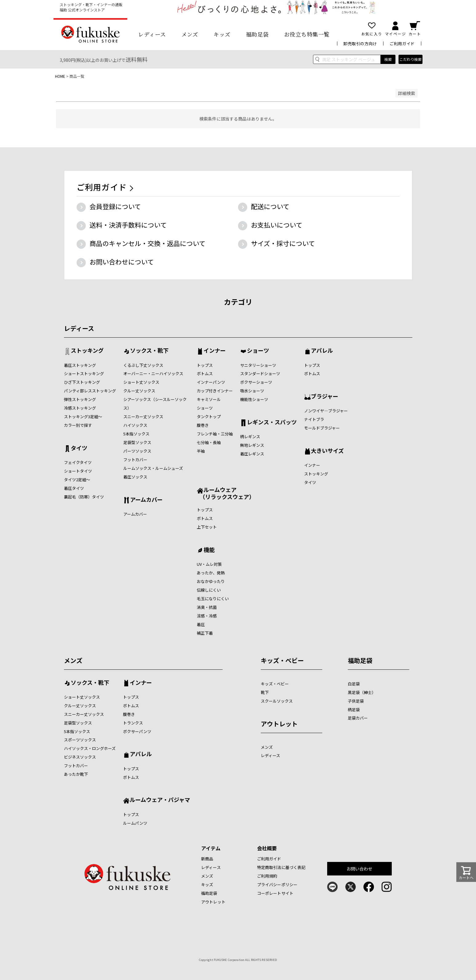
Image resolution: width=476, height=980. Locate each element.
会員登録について (115, 206)
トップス (205, 365)
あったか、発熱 (211, 573)
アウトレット (279, 724)
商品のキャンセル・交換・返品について (147, 243)
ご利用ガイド (402, 44)
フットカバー (135, 460)
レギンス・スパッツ (272, 423)
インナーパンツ (211, 382)
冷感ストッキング (80, 408)
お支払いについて (277, 225)
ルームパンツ (135, 823)
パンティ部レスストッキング (90, 391)
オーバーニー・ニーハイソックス (153, 373)
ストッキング (87, 351)
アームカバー (146, 500)
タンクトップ (209, 417)
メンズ (190, 34)
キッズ (222, 34)
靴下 (265, 692)
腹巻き (203, 425)
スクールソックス (277, 701)
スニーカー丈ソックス (143, 417)
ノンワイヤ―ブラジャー (326, 411)
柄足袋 (354, 710)
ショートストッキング (84, 373)
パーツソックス (137, 451)
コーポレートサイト (275, 893)
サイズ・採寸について (283, 243)
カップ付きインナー (215, 391)
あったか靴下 (76, 774)
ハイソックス (135, 425)
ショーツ (205, 408)
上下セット (207, 527)
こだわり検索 (411, 59)
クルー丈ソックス (139, 391)
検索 (388, 59)
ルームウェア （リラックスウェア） (226, 493)
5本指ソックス (136, 434)
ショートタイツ (78, 471)
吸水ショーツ (252, 391)
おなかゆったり (211, 581)
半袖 (201, 451)
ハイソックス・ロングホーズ (90, 748)
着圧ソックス (135, 477)
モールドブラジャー (322, 428)
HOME (60, 76)
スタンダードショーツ (260, 373)
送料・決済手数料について (128, 225)
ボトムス (205, 373)
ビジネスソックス (80, 757)
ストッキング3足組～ (83, 417)
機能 (209, 550)
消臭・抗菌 (207, 607)
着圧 (201, 624)
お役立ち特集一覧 (307, 34)
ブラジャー (325, 397)
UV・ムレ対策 (209, 564)
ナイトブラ (314, 419)
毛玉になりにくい (213, 599)
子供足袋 (356, 701)
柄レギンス (250, 436)
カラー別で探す (78, 425)
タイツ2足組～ (77, 480)
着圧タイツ (74, 488)
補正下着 (205, 633)
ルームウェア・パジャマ (160, 800)
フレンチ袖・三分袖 (215, 434)
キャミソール (209, 399)
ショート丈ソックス (141, 382)
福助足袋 (257, 34)
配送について (270, 206)
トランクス (133, 723)
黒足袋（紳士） (362, 692)
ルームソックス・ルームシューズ (153, 468)
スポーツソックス (80, 740)
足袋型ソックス (137, 442)
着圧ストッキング (80, 365)
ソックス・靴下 (149, 351)
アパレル (322, 351)
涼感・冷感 (207, 616)
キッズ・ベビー (282, 660)
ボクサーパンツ (137, 731)
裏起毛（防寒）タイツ (84, 497)
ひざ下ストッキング (82, 382)
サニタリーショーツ (258, 365)
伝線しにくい (209, 590)
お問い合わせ (360, 869)
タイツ (79, 448)
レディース (152, 34)
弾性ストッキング (80, 399)
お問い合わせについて (122, 262)
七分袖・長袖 (209, 442)
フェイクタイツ (78, 462)
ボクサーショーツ (256, 382)
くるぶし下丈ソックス (143, 365)
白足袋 (354, 684)
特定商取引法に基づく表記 (281, 867)
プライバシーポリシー (277, 885)
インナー (215, 351)
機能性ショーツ (254, 399)
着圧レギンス (252, 454)
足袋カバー (358, 718)
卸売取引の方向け (360, 44)
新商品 (207, 859)
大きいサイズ (327, 451)
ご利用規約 (267, 876)
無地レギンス (252, 445)
